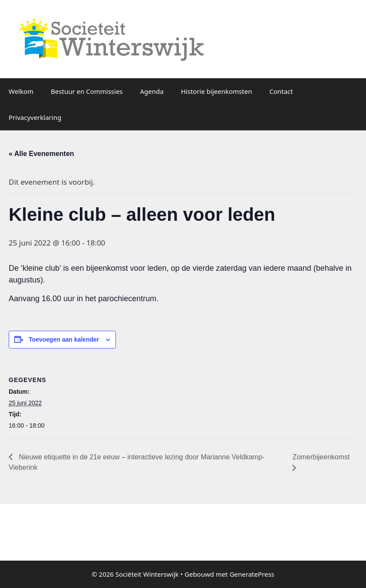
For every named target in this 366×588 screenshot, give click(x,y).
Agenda (152, 91)
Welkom (21, 91)
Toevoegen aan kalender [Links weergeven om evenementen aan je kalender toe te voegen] (64, 339)
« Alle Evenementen (41, 154)
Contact (281, 91)
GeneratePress (252, 574)
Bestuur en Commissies (87, 91)
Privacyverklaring (35, 117)
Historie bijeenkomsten (217, 91)
